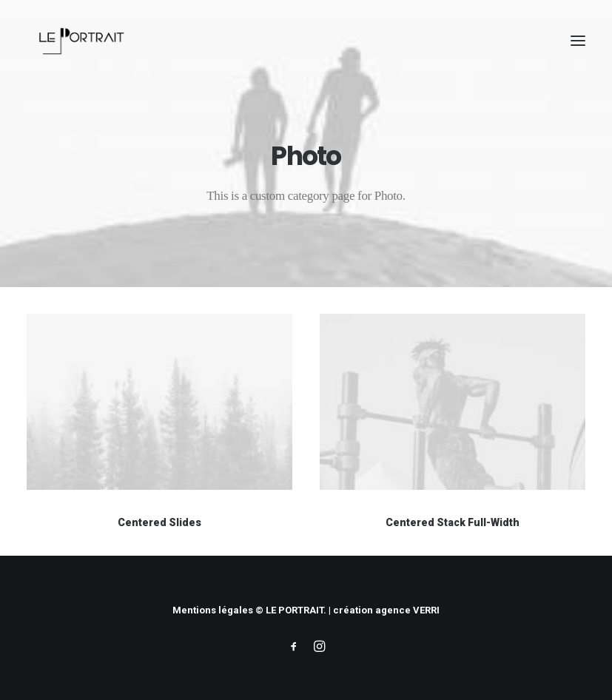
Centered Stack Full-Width (453, 524)
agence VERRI (407, 610)
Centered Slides (159, 522)
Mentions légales (213, 610)
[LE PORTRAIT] (80, 40)
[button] (578, 40)
